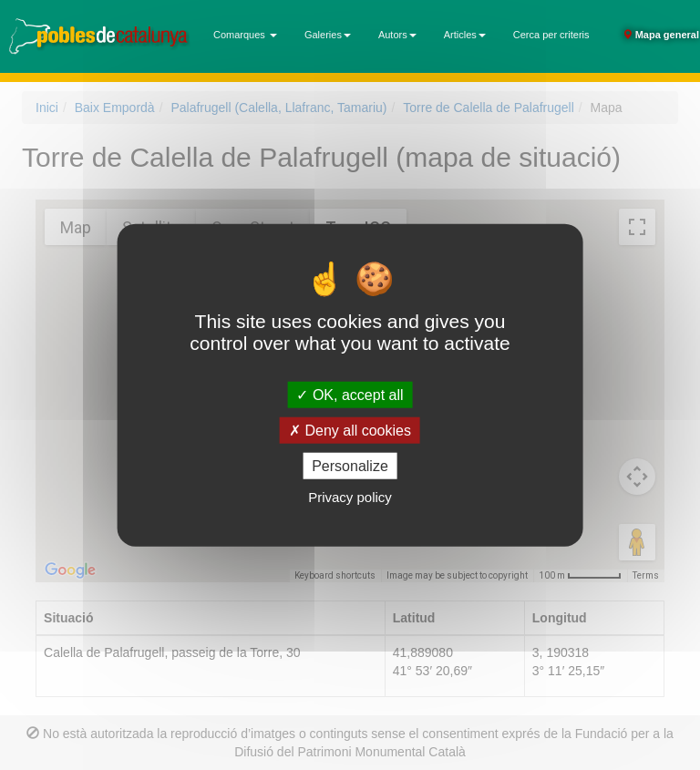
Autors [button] (397, 35)
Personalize (350, 466)
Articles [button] (465, 35)
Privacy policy (350, 497)
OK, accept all (350, 394)
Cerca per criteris (551, 35)
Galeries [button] (328, 35)
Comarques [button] (245, 35)
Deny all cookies (350, 430)
